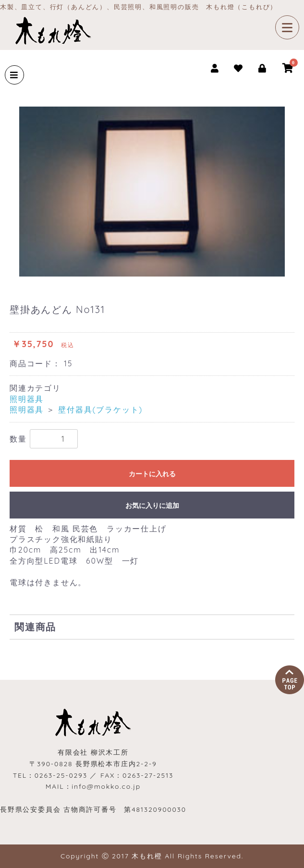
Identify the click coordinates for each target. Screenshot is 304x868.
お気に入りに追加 (152, 506)
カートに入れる (152, 474)
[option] (152, 192)
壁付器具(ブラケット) (100, 410)
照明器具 (27, 399)
